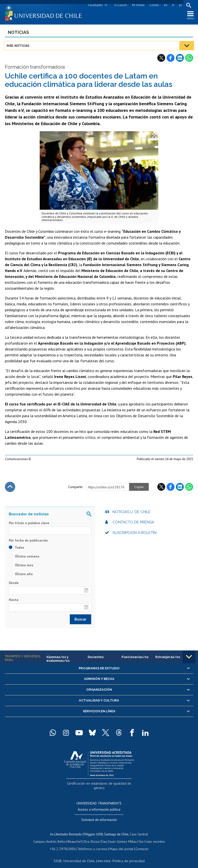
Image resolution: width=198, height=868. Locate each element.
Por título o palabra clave (29, 525)
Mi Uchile (137, 5)
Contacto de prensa (133, 524)
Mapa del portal (119, 843)
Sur (139, 836)
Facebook (171, 60)
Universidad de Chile (80, 855)
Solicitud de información (99, 815)
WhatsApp (189, 60)
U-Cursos (120, 5)
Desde (14, 584)
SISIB (61, 855)
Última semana (24, 558)
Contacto (138, 843)
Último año (21, 576)
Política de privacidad (126, 855)
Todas (17, 549)
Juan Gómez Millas (122, 836)
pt (179, 5)
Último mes (21, 567)
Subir (10, 489)
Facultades (94, 5)
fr (172, 5)
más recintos (152, 836)
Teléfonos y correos (92, 843)
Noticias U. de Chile (131, 514)
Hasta (14, 601)
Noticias (18, 34)
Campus (43, 836)
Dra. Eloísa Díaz (96, 836)
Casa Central (139, 829)
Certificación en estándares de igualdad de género (100, 784)
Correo (153, 5)
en (165, 5)
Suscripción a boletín (134, 534)
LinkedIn (180, 60)
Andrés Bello (58, 836)
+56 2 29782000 (65, 843)
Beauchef (76, 836)
